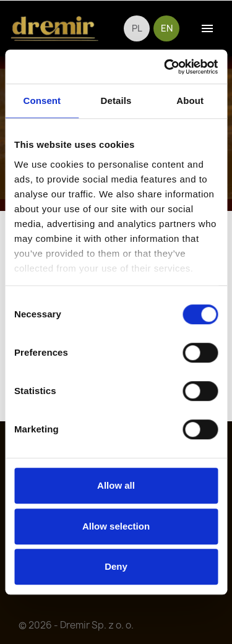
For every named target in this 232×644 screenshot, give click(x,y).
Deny (116, 566)
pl (137, 28)
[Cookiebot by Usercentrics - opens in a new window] (165, 67)
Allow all (116, 485)
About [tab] (190, 101)
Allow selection (116, 526)
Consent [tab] (42, 101)
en (167, 28)
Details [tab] (116, 101)
